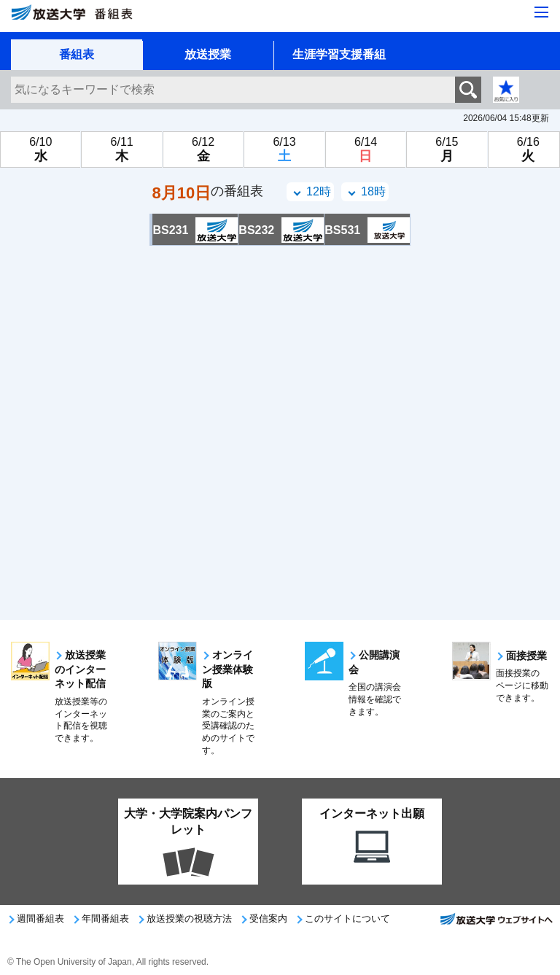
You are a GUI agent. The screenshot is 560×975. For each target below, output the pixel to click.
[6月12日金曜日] (203, 149)
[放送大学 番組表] (102, 19)
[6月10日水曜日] (40, 149)
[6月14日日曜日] (366, 149)
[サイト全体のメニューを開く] (541, 13)
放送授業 (208, 54)
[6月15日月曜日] (447, 149)
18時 (373, 191)
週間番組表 (40, 918)
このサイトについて (347, 918)
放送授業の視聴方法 (189, 918)
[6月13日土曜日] (284, 149)
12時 (319, 191)
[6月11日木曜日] (121, 149)
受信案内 (268, 918)
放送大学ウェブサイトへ (496, 923)
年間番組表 (105, 918)
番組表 (77, 54)
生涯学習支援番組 (339, 54)
